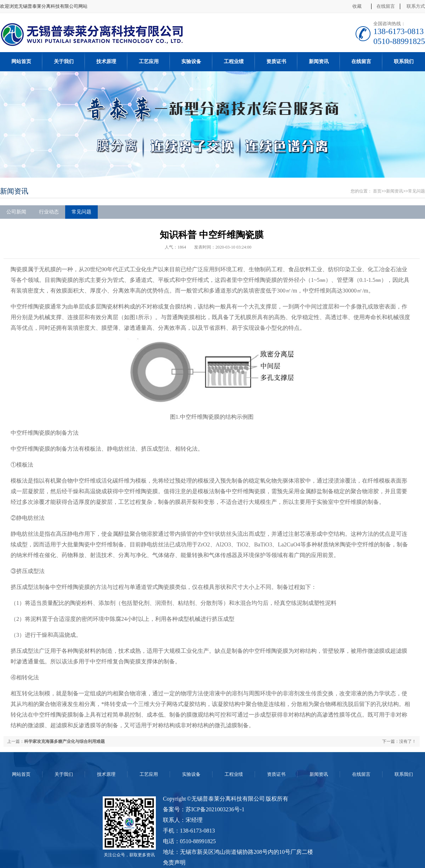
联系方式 (416, 6)
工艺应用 (149, 62)
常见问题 (416, 191)
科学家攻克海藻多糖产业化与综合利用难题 (64, 741)
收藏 (357, 6)
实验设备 (191, 62)
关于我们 (64, 62)
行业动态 (49, 212)
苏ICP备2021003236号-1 (215, 809)
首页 (377, 191)
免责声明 (174, 863)
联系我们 (404, 62)
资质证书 (276, 62)
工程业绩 (234, 62)
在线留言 (386, 6)
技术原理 (106, 62)
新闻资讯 (319, 62)
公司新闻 (16, 212)
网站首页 (21, 62)
